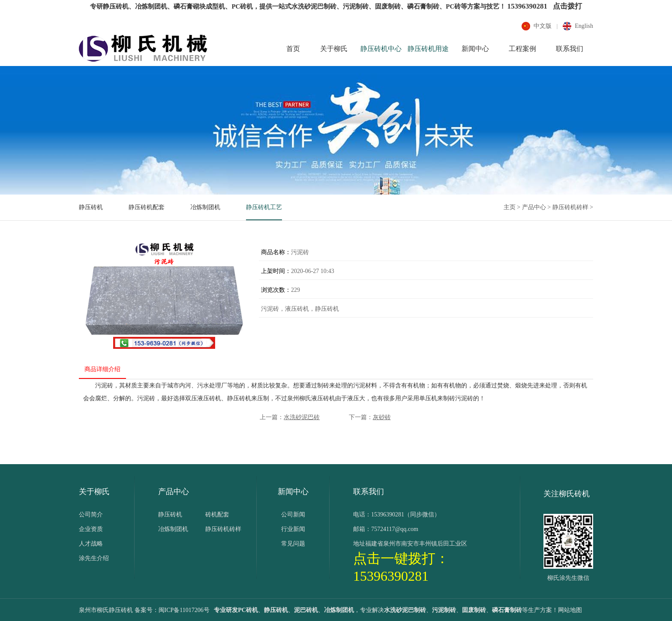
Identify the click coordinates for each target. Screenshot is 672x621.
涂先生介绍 (94, 558)
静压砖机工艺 (264, 207)
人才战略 (91, 544)
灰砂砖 (382, 417)
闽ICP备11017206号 (184, 610)
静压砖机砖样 (570, 207)
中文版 (543, 26)
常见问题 (293, 544)
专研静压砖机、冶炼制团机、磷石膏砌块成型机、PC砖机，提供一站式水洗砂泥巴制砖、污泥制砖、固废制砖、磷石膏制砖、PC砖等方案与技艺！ (298, 6)
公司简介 (91, 514)
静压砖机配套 (147, 207)
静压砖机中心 (381, 49)
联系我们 (570, 49)
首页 (293, 49)
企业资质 (91, 529)
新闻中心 (475, 49)
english (584, 26)
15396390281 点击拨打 (544, 6)
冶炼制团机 (205, 207)
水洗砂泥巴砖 (302, 417)
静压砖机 (91, 207)
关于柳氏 (334, 49)
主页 (510, 207)
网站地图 (570, 610)
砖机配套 (217, 514)
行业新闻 (293, 529)
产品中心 (534, 207)
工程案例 (522, 49)
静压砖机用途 (428, 49)
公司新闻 (293, 514)
